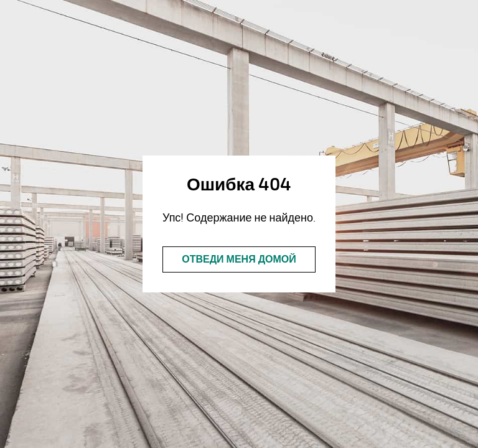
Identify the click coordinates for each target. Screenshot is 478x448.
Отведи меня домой (239, 259)
